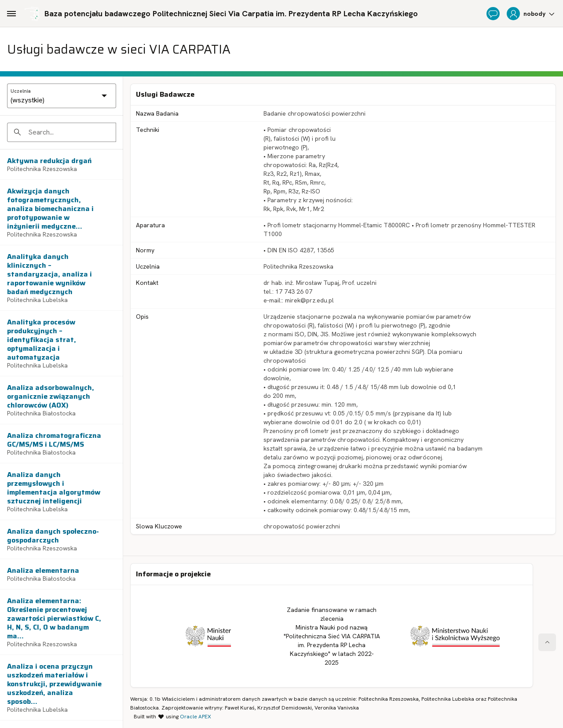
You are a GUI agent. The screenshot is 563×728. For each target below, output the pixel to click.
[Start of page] (547, 642)
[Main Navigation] (11, 14)
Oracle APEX (196, 717)
